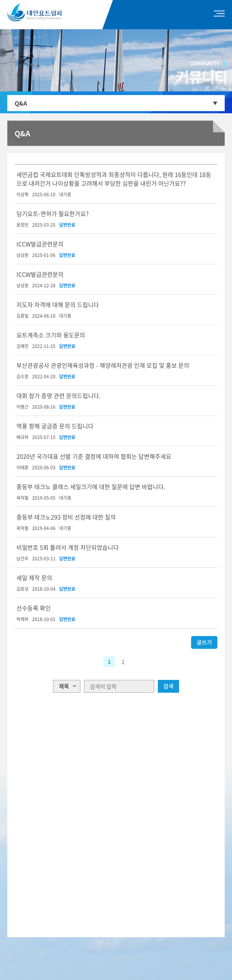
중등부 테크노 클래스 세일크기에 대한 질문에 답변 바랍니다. (91, 487)
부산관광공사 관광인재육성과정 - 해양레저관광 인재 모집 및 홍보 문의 (103, 365)
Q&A (21, 103)
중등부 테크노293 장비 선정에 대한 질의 (66, 517)
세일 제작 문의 (34, 578)
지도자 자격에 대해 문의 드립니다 (58, 304)
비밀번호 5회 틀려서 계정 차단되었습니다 (68, 547)
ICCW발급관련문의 (40, 244)
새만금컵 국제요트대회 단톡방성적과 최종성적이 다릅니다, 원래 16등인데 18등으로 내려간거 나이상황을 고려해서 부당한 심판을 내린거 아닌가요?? (114, 179)
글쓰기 (204, 642)
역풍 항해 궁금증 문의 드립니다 (55, 426)
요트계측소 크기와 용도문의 (51, 335)
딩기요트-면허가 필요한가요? (53, 213)
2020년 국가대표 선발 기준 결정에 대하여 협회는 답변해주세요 (94, 456)
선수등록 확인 (34, 608)
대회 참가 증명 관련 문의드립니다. (58, 396)
